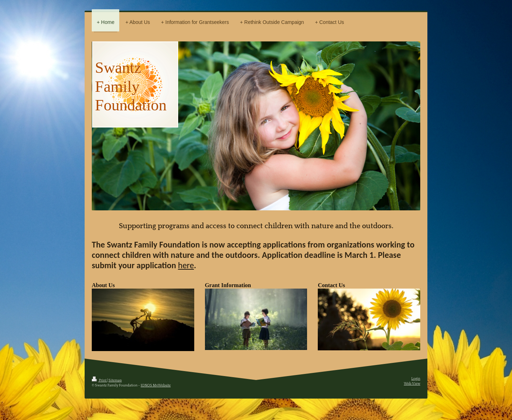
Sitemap (115, 381)
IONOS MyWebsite (156, 386)
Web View (412, 384)
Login (416, 379)
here (186, 265)
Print (99, 381)
